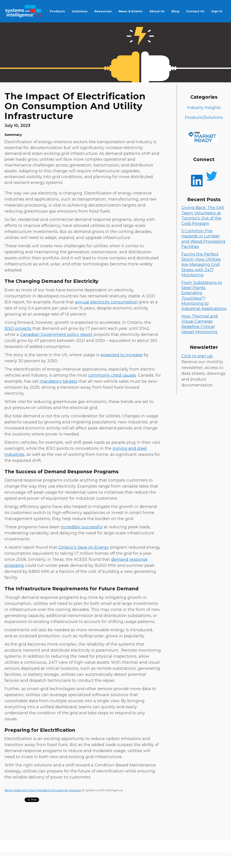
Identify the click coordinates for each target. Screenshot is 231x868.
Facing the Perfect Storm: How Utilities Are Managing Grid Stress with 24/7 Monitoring (201, 265)
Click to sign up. (197, 356)
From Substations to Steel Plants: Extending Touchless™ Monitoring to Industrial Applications (204, 296)
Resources (103, 11)
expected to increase (122, 355)
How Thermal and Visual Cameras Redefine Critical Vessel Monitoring (200, 324)
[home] (23, 11)
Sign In (217, 11)
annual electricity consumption (106, 302)
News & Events (131, 11)
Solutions (80, 11)
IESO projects (18, 328)
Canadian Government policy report (56, 335)
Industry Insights (204, 108)
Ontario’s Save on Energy (84, 547)
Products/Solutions (204, 117)
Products (57, 11)
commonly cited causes (112, 375)
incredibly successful (82, 527)
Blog (175, 11)
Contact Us (195, 11)
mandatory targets (58, 381)
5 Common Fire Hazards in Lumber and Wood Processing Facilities (203, 239)
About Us (157, 11)
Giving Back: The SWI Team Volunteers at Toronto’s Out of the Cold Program (203, 215)
